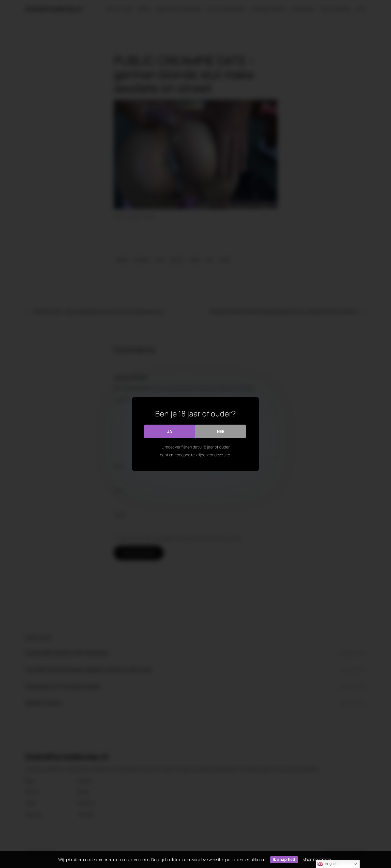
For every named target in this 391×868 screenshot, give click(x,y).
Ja (170, 431)
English (327, 864)
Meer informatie (317, 859)
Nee (221, 431)
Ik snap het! (284, 859)
